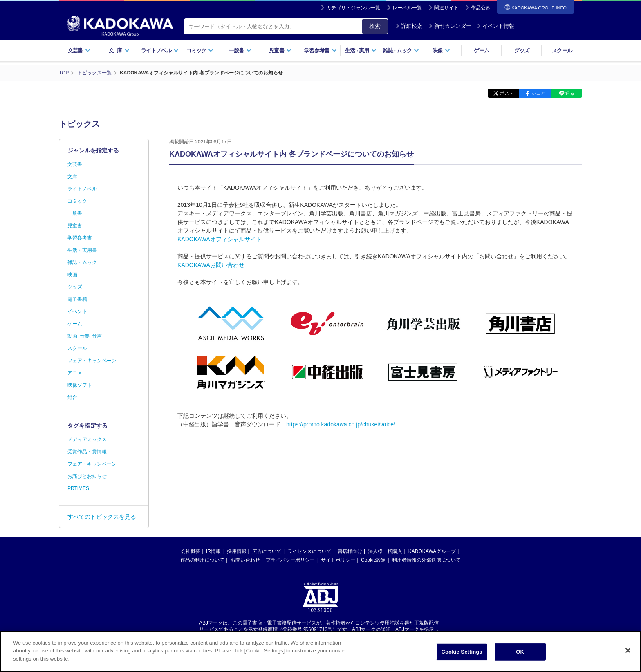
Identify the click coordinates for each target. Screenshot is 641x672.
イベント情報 (495, 26)
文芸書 (79, 50)
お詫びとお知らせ (87, 476)
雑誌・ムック (82, 262)
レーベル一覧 (407, 8)
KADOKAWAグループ (432, 551)
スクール (562, 50)
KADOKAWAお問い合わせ (211, 265)
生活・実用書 (82, 250)
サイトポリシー (338, 560)
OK (520, 655)
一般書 (240, 50)
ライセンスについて (309, 551)
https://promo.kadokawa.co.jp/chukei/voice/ (341, 424)
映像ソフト (80, 385)
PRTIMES (78, 488)
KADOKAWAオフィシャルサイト (220, 239)
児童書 (280, 50)
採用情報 (237, 551)
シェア (538, 93)
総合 (72, 397)
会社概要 (191, 551)
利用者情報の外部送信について (426, 560)
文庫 (72, 177)
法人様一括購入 (385, 551)
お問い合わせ (245, 560)
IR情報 (213, 551)
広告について (267, 551)
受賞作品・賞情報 (87, 452)
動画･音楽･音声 (85, 336)
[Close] (628, 654)
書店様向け (350, 551)
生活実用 (361, 50)
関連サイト (446, 8)
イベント (77, 311)
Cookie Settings (462, 655)
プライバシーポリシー (290, 560)
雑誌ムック (401, 50)
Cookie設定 (373, 560)
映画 (72, 275)
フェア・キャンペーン (92, 361)
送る (570, 93)
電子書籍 (77, 299)
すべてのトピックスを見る (102, 517)
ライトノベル (160, 50)
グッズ (522, 50)
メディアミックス (87, 439)
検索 (375, 26)
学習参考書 (320, 50)
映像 (441, 50)
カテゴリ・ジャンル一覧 (353, 8)
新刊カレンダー (450, 26)
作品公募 (481, 8)
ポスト (507, 93)
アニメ (75, 373)
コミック (200, 50)
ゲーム (481, 50)
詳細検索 (409, 26)
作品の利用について (202, 560)
